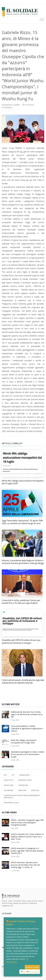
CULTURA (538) (8, 790)
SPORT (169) (35, 790)
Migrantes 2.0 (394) (25, 780)
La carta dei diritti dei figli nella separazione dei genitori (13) (22, 796)
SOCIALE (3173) (8, 780)
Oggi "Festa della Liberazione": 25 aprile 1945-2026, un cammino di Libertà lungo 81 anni (23, 522)
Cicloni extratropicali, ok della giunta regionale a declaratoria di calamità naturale (23, 681)
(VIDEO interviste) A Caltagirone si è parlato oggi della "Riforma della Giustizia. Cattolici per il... (27, 851)
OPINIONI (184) (23, 785)
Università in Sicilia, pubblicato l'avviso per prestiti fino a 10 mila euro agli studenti (21, 602)
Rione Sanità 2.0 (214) (11, 803)
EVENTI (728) (22, 790)
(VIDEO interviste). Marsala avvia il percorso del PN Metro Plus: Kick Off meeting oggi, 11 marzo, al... (25, 865)
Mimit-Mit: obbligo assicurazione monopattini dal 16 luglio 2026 (24, 741)
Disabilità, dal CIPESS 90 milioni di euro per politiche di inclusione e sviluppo (21, 641)
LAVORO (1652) (9, 785)
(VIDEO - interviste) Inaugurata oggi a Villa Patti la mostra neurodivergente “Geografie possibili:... (27, 822)
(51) (13, 775)
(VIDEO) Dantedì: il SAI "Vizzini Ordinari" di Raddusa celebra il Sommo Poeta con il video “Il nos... (27, 837)
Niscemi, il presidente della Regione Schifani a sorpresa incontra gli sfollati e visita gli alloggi (23, 562)
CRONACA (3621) (24, 775)
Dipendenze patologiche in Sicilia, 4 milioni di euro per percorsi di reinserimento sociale (27, 754)
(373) (5, 775)
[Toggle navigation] (42, 20)
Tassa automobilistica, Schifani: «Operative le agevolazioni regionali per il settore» (27, 728)
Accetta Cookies (32, 967)
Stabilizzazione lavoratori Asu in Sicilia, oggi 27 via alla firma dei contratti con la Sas (27, 714)
